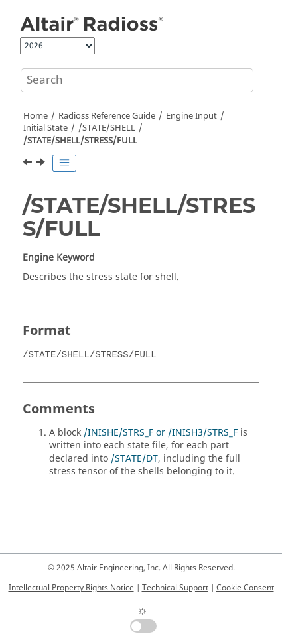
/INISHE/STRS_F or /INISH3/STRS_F (161, 433)
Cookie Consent (245, 588)
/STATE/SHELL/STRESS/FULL (80, 141)
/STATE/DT (134, 459)
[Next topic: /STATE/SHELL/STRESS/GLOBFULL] (42, 164)
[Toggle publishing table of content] (64, 163)
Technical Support (175, 588)
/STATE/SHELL (107, 128)
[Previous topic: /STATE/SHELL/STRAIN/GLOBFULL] (29, 164)
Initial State (45, 128)
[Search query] (137, 80)
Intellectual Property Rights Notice (71, 588)
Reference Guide (107, 116)
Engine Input (191, 116)
